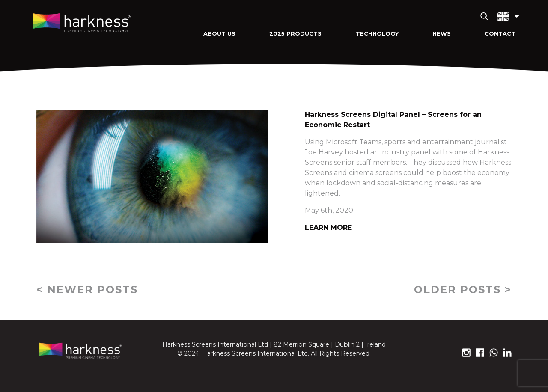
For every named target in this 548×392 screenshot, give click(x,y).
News (442, 34)
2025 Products (295, 34)
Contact (500, 34)
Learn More (328, 227)
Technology (377, 34)
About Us (219, 34)
